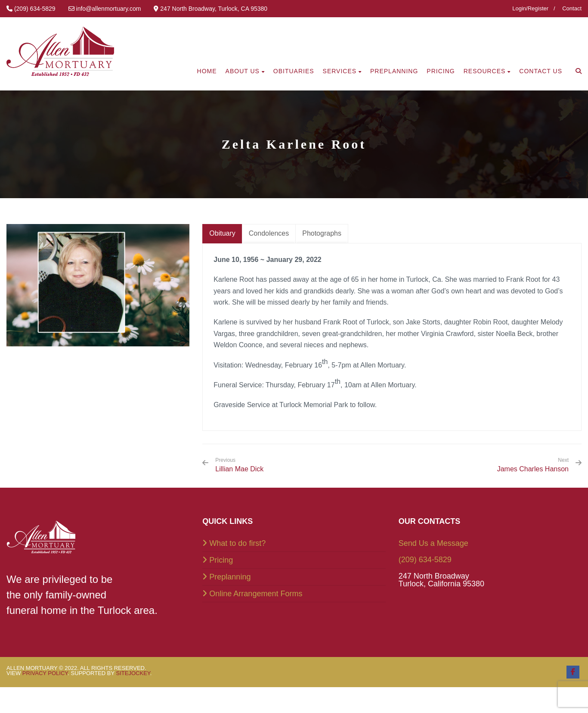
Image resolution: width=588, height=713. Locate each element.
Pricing (221, 560)
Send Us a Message (433, 543)
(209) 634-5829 (425, 560)
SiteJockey (133, 673)
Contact (572, 8)
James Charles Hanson (533, 469)
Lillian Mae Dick (239, 465)
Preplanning (230, 577)
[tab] (222, 234)
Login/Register (530, 8)
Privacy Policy (45, 673)
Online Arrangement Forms (256, 594)
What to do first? (237, 543)
